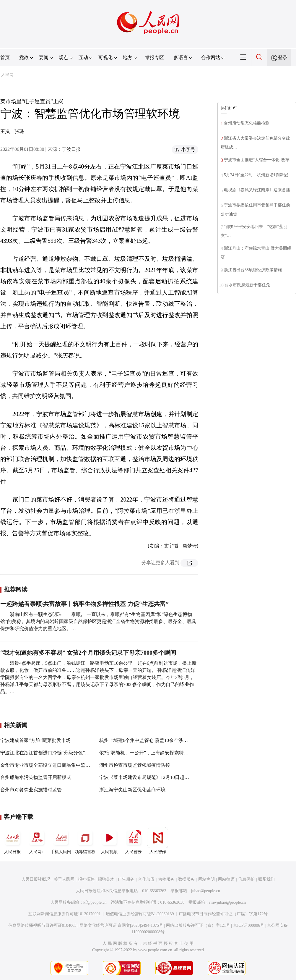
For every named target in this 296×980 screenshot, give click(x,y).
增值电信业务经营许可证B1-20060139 (140, 914)
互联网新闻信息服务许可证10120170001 (65, 914)
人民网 (7, 75)
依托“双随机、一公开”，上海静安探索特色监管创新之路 (158, 753)
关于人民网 (64, 879)
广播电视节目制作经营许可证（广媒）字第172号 (223, 914)
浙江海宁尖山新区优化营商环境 (132, 790)
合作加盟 (146, 879)
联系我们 (266, 879)
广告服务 (126, 879)
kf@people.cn (95, 902)
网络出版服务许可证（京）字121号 (198, 925)
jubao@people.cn (206, 891)
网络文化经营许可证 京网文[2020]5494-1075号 (121, 925)
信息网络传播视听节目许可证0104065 (42, 925)
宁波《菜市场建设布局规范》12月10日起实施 (147, 777)
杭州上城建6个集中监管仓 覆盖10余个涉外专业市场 (153, 740)
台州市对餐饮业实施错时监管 (31, 790)
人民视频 (109, 841)
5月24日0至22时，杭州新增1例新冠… (258, 175)
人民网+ (37, 841)
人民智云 (134, 841)
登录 (283, 58)
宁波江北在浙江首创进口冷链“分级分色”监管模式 (52, 753)
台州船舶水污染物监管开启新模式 (36, 777)
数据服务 (186, 879)
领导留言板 (85, 841)
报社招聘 (86, 879)
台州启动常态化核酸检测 (247, 123)
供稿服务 (166, 879)
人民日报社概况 (36, 879)
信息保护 (246, 879)
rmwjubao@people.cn (227, 902)
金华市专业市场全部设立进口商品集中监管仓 (48, 765)
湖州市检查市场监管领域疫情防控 (135, 765)
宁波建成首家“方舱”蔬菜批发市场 (35, 740)
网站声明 (206, 879)
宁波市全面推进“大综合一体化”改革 (257, 160)
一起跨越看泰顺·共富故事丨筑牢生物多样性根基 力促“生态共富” (84, 604)
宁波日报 (71, 149)
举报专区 (154, 58)
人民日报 (12, 841)
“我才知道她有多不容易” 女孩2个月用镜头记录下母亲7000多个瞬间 (88, 653)
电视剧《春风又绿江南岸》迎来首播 (257, 190)
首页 (5, 58)
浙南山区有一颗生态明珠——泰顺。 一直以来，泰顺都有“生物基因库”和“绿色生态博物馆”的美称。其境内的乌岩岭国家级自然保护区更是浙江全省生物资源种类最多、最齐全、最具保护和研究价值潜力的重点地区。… (98, 621)
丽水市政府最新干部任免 (247, 285)
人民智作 (158, 841)
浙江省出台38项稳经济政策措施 (253, 270)
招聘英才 (106, 879)
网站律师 (226, 879)
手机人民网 (61, 841)
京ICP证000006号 (249, 925)
